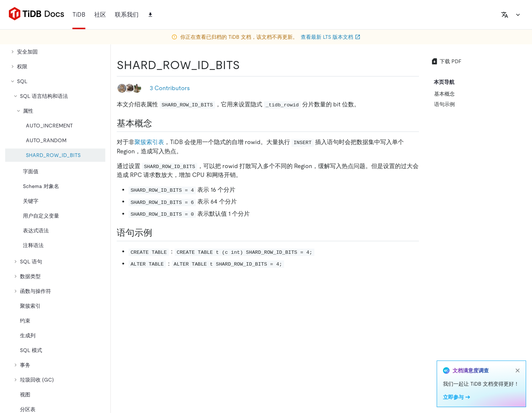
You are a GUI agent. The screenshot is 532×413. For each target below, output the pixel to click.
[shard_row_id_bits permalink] (246, 65)
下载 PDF (446, 61)
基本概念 (444, 94)
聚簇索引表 (149, 142)
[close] (518, 371)
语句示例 (444, 104)
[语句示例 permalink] (158, 233)
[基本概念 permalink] (158, 123)
